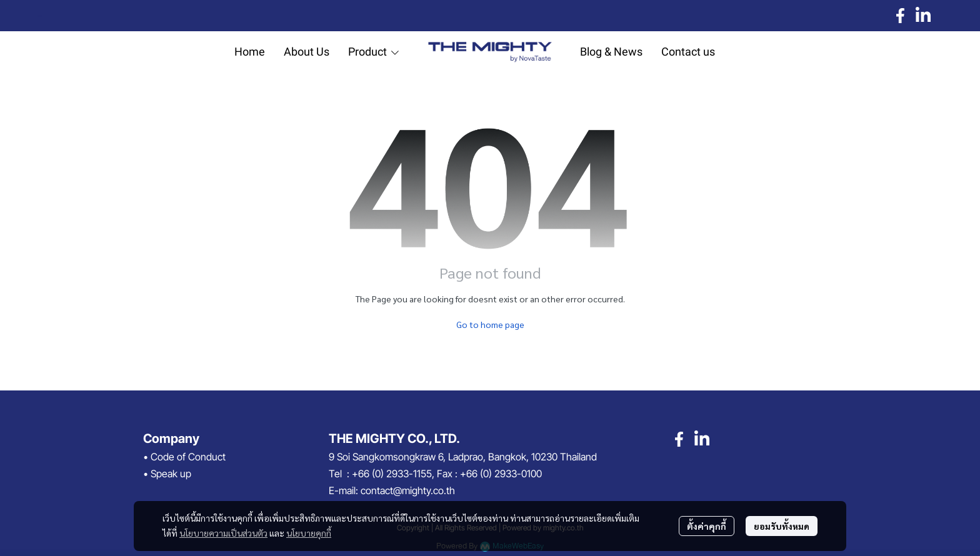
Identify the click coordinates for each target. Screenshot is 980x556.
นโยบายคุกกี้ (309, 533)
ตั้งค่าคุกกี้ (707, 526)
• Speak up (167, 474)
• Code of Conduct (184, 457)
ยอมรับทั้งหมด (782, 526)
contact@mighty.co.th (408, 490)
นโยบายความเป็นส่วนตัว (223, 533)
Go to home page (490, 324)
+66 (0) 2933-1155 (392, 474)
